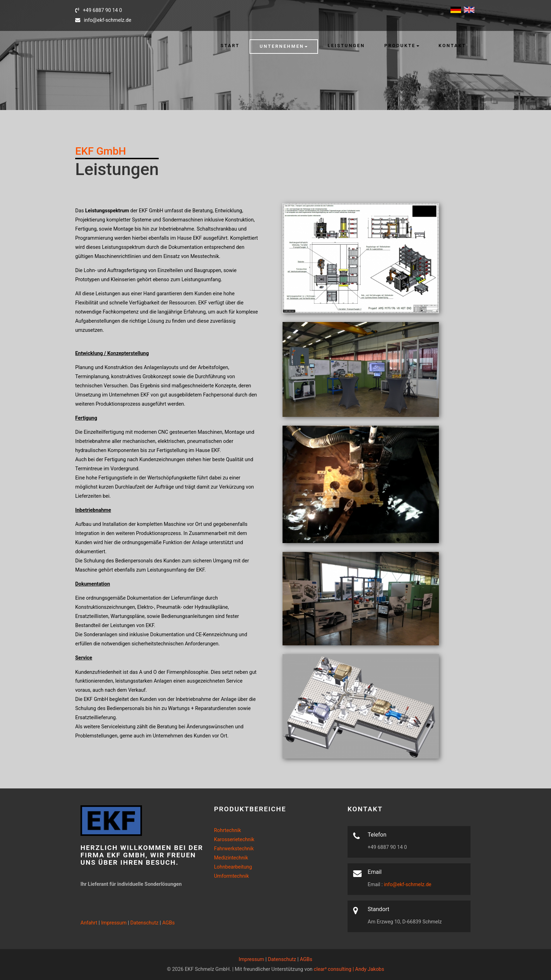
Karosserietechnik (234, 840)
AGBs (169, 923)
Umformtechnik (231, 876)
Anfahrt (89, 923)
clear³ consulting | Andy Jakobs (349, 969)
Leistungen (346, 46)
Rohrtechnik (228, 830)
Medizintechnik (231, 858)
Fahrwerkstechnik (234, 849)
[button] (284, 47)
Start (230, 46)
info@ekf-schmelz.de (407, 885)
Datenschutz (144, 923)
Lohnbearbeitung (233, 867)
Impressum (114, 923)
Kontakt (452, 46)
